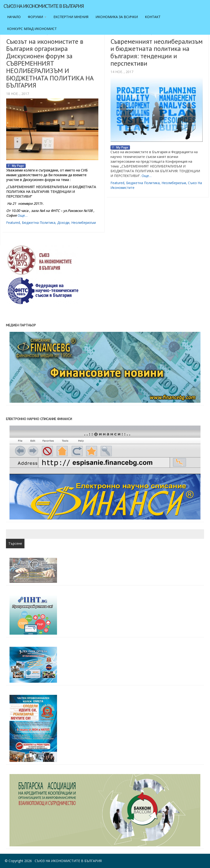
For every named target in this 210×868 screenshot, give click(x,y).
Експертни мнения (71, 17)
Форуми (37, 17)
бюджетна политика (39, 223)
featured (13, 223)
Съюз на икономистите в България (44, 6)
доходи (63, 223)
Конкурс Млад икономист (32, 29)
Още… (23, 215)
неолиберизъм (84, 223)
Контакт (153, 17)
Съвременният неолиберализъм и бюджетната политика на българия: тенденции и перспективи (157, 52)
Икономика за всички (117, 17)
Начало (14, 17)
